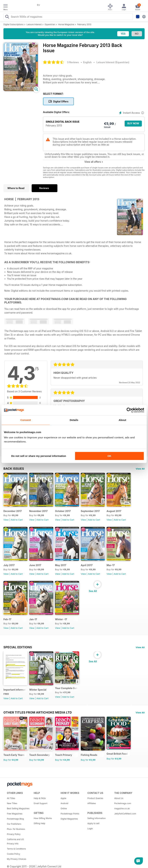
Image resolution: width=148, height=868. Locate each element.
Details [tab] (74, 420)
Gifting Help (39, 823)
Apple (63, 798)
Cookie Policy (13, 854)
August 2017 (114, 511)
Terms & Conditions (16, 849)
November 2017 (38, 511)
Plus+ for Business (16, 829)
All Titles (11, 798)
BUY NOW (133, 123)
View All (140, 469)
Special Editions (18, 647)
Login (90, 829)
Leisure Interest (34, 24)
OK (109, 456)
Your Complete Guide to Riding (66, 688)
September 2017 (90, 511)
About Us (119, 798)
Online (64, 808)
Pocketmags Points (70, 814)
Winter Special (38, 690)
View (6, 520)
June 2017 (35, 565)
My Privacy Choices (17, 859)
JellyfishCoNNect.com (125, 814)
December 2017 (13, 511)
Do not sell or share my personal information (39, 456)
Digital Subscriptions (13, 24)
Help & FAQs (40, 798)
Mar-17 (111, 565)
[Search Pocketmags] (7, 17)
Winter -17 (61, 619)
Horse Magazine (66, 24)
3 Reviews (73, 62)
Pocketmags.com (123, 803)
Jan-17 (33, 619)
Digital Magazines (69, 819)
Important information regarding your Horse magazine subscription (15, 690)
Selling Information (97, 818)
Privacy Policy (14, 834)
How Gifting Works (43, 818)
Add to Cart (17, 520)
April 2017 (87, 565)
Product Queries (95, 798)
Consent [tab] (26, 420)
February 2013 (84, 24)
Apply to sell (94, 823)
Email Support (40, 803)
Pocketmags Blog (15, 819)
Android (64, 803)
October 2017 (63, 511)
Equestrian (50, 24)
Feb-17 (7, 619)
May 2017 (61, 565)
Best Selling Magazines (18, 808)
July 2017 (9, 565)
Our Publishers (14, 824)
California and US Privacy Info (15, 841)
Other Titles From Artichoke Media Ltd (38, 712)
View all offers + (94, 162)
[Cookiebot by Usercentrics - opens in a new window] (129, 410)
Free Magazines (15, 814)
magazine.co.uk (122, 808)
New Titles (12, 803)
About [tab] (122, 420)
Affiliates (92, 803)
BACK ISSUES (14, 469)
